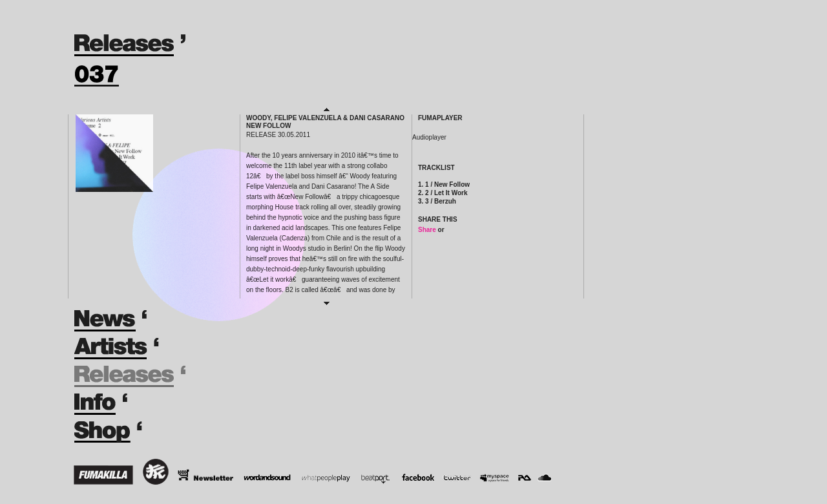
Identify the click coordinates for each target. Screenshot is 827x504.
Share (427, 230)
